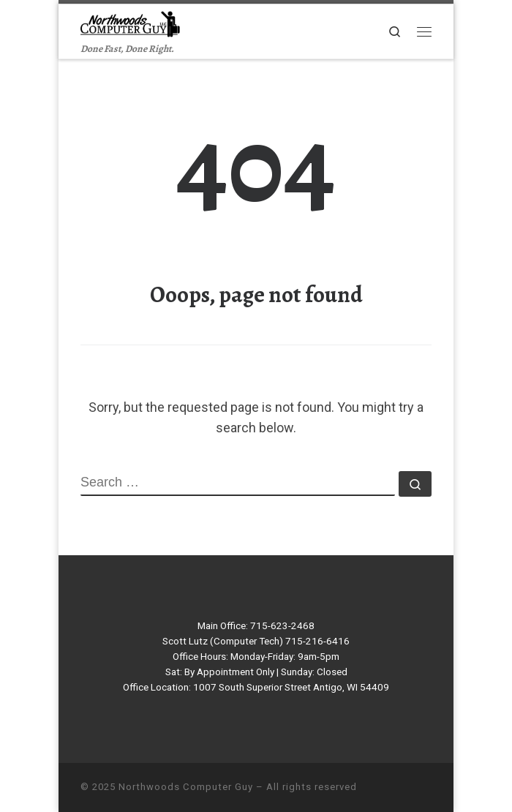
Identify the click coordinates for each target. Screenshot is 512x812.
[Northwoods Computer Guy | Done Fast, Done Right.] (132, 22)
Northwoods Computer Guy (186, 787)
